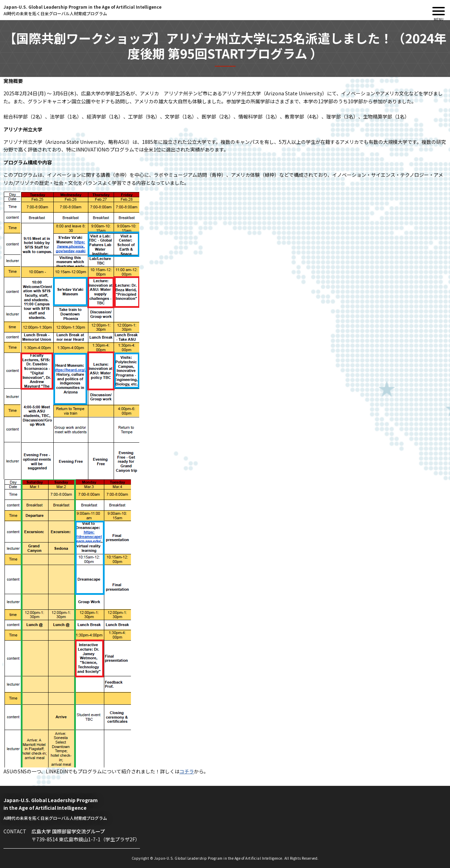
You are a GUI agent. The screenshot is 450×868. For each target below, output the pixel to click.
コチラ (187, 771)
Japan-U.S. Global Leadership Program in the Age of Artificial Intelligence (82, 10)
